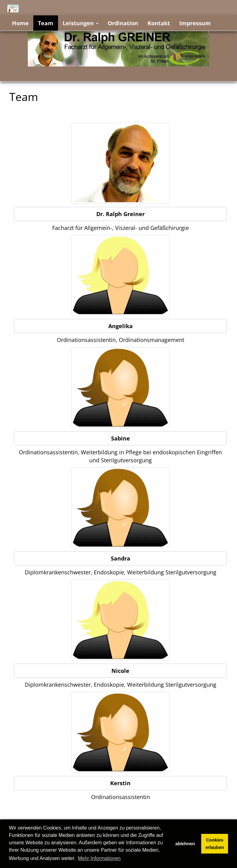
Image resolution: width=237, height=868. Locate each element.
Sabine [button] (121, 438)
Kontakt (159, 23)
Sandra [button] (121, 558)
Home (20, 23)
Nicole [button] (120, 671)
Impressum (195, 23)
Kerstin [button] (120, 783)
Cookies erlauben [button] (215, 844)
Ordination (123, 23)
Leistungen (81, 23)
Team (46, 23)
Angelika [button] (121, 326)
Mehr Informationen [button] (99, 858)
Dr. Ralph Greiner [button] (121, 214)
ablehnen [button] (185, 844)
